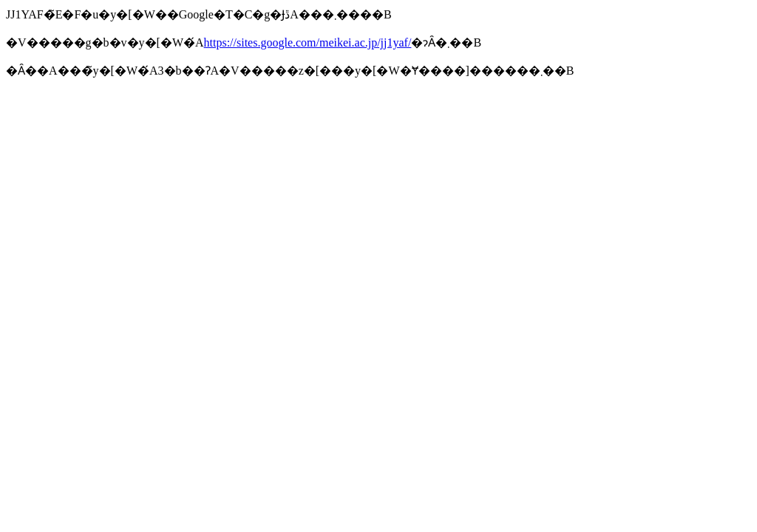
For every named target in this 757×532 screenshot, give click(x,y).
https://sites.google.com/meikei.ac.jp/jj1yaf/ (308, 42)
